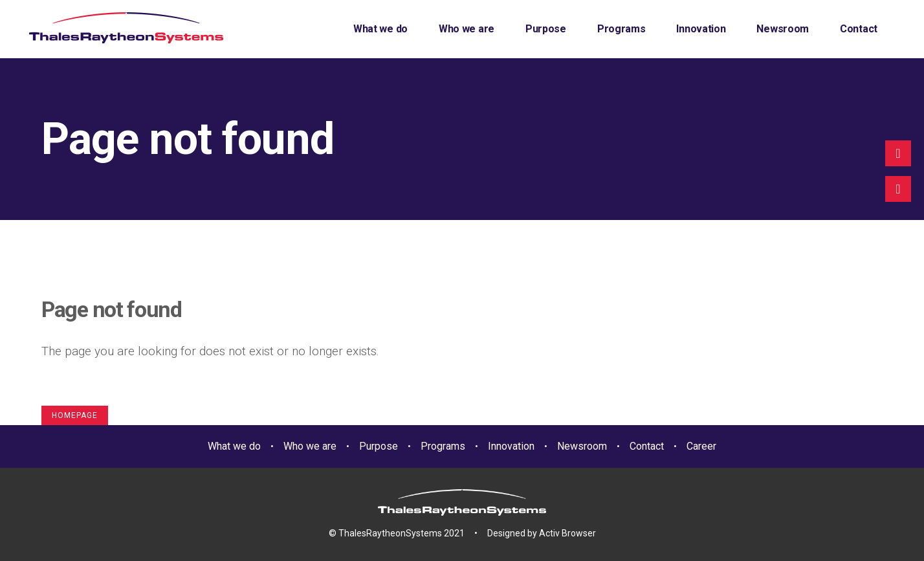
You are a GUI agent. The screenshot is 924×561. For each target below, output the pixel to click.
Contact (647, 446)
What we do (234, 446)
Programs (443, 446)
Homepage (75, 415)
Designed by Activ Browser (542, 533)
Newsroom (582, 446)
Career (701, 446)
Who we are (310, 446)
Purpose (379, 446)
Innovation (511, 446)
